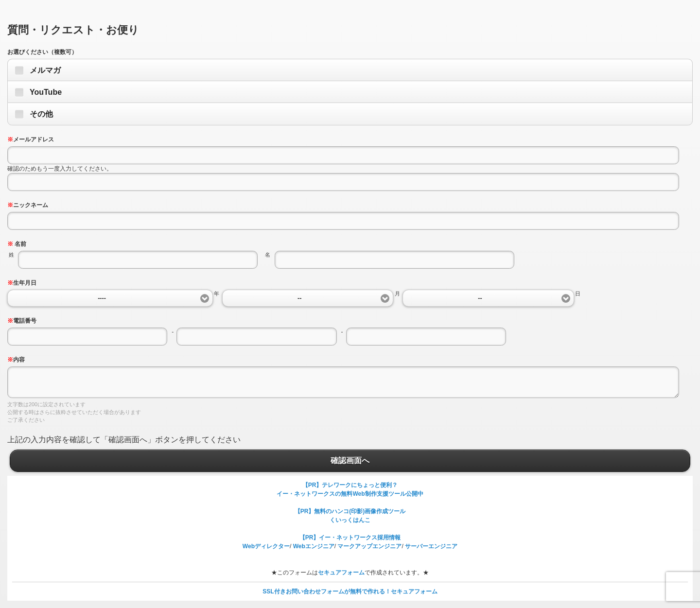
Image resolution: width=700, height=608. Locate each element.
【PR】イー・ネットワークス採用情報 (350, 538)
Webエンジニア (314, 546)
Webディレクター (266, 546)
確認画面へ (350, 461)
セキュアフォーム (341, 573)
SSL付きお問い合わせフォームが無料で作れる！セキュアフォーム (350, 591)
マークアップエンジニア (369, 546)
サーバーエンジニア (431, 546)
